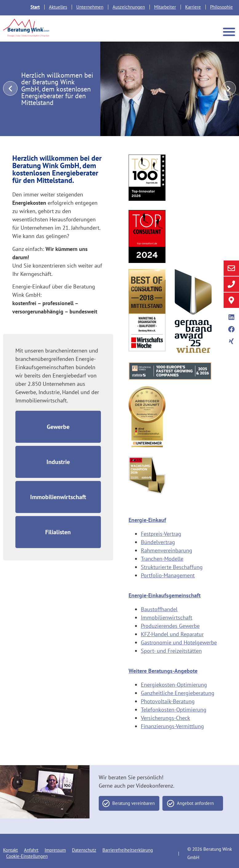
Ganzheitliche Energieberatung (178, 693)
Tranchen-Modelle (162, 559)
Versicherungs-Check (165, 718)
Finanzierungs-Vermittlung (172, 726)
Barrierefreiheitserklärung (128, 850)
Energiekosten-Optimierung (174, 685)
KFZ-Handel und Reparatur (172, 634)
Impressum (55, 850)
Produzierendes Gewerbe (170, 626)
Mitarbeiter (165, 7)
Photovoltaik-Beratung (168, 701)
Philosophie (221, 7)
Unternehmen (90, 7)
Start (35, 7)
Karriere (193, 7)
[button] (229, 32)
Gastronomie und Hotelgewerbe (179, 642)
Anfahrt (31, 850)
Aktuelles (58, 7)
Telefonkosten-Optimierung (174, 710)
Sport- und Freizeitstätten (171, 651)
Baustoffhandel (159, 609)
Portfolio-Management (168, 575)
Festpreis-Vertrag (161, 534)
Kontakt (10, 850)
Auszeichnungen (129, 7)
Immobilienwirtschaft (167, 618)
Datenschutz (84, 850)
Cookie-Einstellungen (27, 856)
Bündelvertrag (158, 542)
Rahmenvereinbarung (167, 550)
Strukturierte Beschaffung (172, 567)
